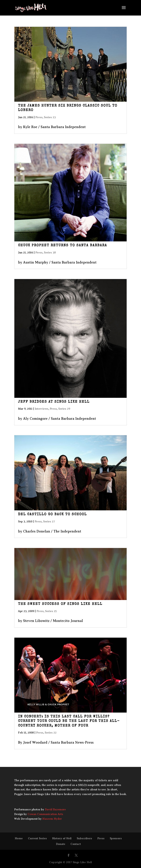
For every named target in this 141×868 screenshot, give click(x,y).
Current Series (37, 838)
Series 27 (49, 522)
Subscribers (84, 838)
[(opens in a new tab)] (71, 64)
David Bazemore (55, 809)
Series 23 (50, 117)
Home (19, 838)
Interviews (42, 409)
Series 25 (51, 611)
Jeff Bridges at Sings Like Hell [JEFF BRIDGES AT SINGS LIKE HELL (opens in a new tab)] (54, 402)
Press (39, 117)
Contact (76, 844)
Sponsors (116, 838)
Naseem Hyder (52, 819)
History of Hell (62, 838)
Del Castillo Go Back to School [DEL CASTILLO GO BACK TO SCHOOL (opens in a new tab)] (52, 514)
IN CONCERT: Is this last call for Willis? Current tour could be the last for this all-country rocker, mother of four (69, 721)
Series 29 (64, 409)
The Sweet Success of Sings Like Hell (60, 604)
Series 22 (51, 733)
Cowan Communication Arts (45, 814)
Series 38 (50, 253)
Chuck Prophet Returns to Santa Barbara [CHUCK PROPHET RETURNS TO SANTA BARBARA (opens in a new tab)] (63, 245)
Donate (61, 844)
